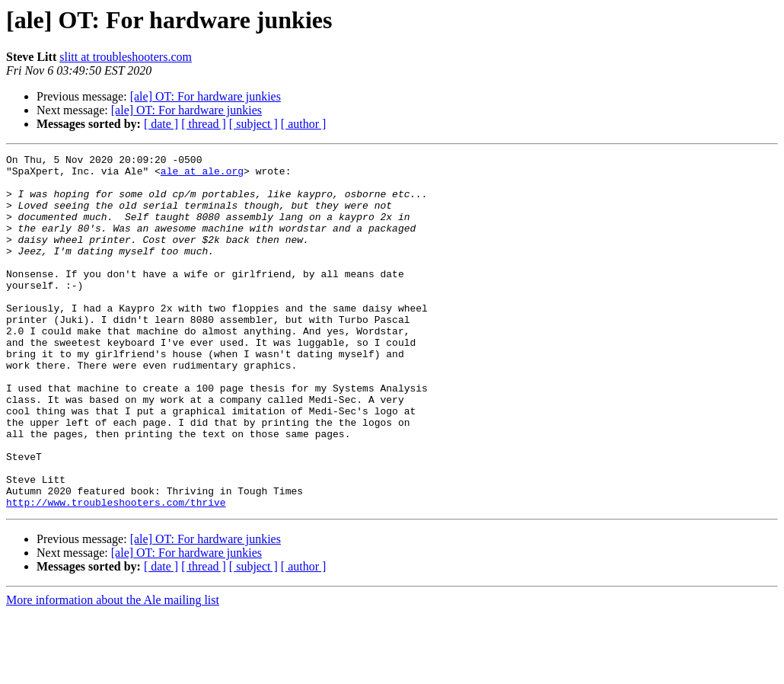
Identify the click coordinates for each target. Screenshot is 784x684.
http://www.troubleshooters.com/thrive (116, 573)
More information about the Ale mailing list (113, 671)
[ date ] (161, 124)
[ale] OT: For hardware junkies (206, 96)
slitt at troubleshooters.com (126, 57)
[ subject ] (253, 124)
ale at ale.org (202, 175)
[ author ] (304, 124)
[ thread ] (204, 124)
